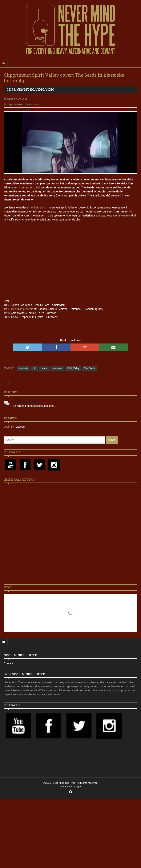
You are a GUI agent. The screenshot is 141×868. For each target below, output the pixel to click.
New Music (25, 89)
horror (44, 368)
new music (57, 368)
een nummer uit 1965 (27, 187)
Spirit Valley (73, 368)
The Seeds (90, 368)
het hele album (38, 208)
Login (7, 427)
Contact (8, 663)
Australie (24, 368)
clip (34, 368)
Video (40, 89)
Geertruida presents (22, 309)
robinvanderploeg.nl (70, 786)
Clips (11, 89)
